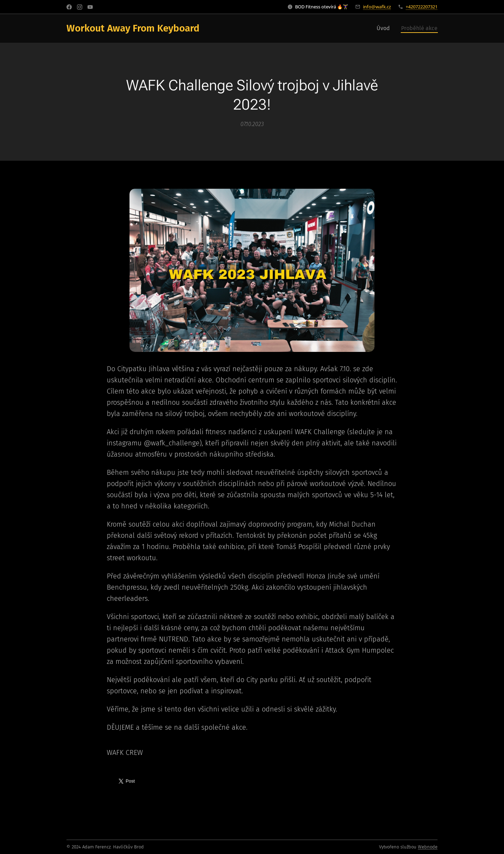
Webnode (428, 847)
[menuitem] (385, 28)
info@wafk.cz (377, 7)
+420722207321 (422, 7)
